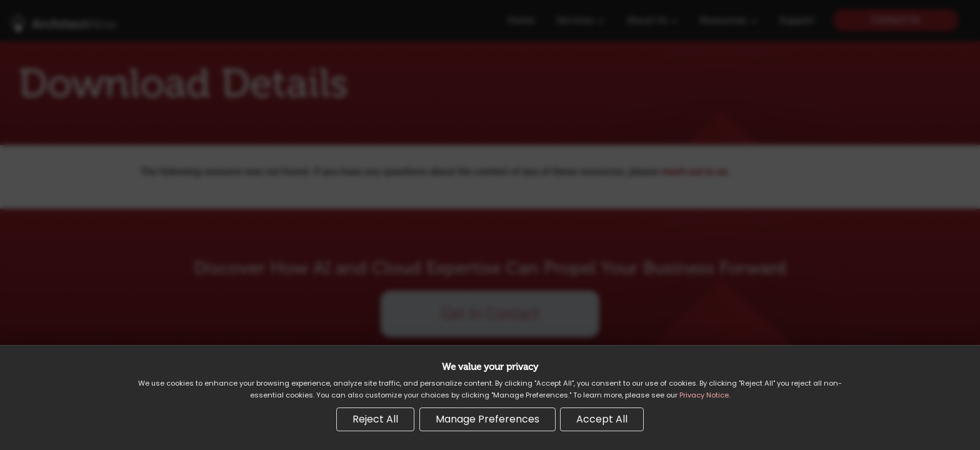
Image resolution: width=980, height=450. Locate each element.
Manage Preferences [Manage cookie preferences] (487, 419)
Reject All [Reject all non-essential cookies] (375, 419)
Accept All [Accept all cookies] (602, 419)
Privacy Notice (704, 395)
